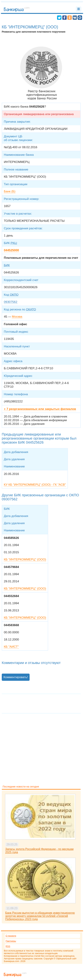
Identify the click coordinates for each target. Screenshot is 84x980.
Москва (17, 317)
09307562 (11, 302)
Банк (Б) (10, 191)
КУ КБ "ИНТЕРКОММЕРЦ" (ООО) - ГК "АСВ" (35, 485)
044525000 (11, 250)
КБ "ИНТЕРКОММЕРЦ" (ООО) (25, 559)
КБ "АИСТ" (11, 647)
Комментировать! (16, 677)
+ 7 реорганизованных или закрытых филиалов (40, 409)
